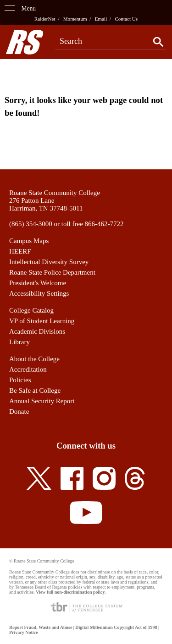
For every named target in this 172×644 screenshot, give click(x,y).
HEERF (20, 251)
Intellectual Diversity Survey (49, 262)
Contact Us (126, 19)
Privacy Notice (23, 632)
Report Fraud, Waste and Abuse (41, 627)
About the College (34, 359)
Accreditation (28, 369)
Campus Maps (29, 241)
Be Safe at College (35, 390)
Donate (19, 411)
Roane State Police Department (52, 272)
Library (19, 342)
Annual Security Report (42, 401)
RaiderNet (45, 19)
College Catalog (31, 310)
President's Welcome (38, 283)
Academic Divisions (37, 331)
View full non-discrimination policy (70, 592)
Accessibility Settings (39, 293)
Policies (20, 380)
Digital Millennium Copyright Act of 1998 (116, 627)
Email (101, 19)
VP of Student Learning (42, 321)
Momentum (75, 19)
